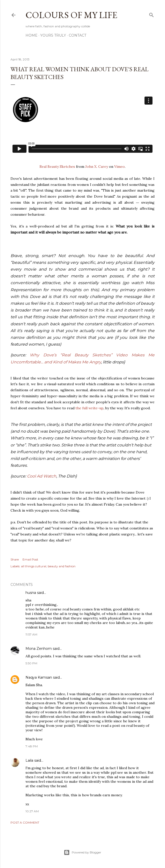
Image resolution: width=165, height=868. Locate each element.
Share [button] (15, 559)
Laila (29, 760)
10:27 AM (32, 811)
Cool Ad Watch (42, 476)
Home (31, 35)
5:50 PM (31, 663)
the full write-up (89, 408)
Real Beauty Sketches (57, 167)
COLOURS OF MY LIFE (71, 15)
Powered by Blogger (82, 852)
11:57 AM (31, 634)
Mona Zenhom (39, 649)
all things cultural (34, 566)
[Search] (151, 14)
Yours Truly (53, 35)
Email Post (30, 559)
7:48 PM (32, 746)
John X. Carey (97, 167)
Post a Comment (25, 822)
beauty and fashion (62, 566)
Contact (77, 35)
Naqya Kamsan (39, 677)
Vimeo (119, 167)
